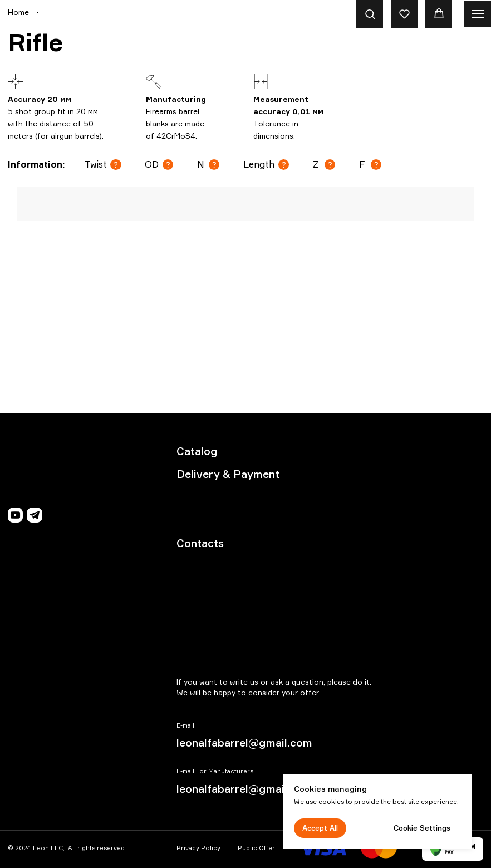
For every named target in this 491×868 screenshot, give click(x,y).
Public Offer (256, 848)
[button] (370, 14)
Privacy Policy (198, 848)
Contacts (200, 543)
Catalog (197, 451)
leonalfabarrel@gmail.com (244, 743)
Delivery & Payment (228, 474)
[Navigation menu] (478, 14)
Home (18, 12)
